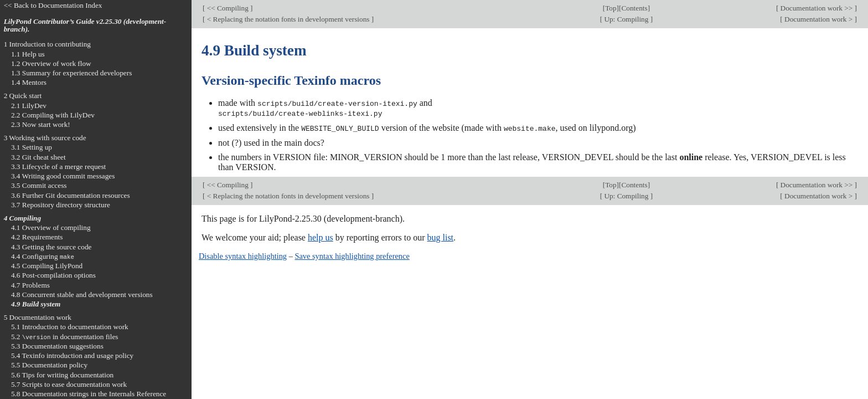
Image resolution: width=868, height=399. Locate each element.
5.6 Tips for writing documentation (62, 375)
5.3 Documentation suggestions (57, 346)
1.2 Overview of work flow (51, 63)
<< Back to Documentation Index (53, 5)
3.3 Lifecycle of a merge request (58, 167)
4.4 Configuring (43, 256)
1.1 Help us (28, 54)
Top (611, 8)
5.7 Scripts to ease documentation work (69, 384)
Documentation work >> (816, 8)
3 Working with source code (45, 138)
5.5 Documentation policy (49, 365)
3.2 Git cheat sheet (38, 157)
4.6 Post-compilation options (53, 275)
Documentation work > (819, 19)
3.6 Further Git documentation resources (71, 195)
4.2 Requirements (37, 237)
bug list (440, 236)
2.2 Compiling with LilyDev (53, 115)
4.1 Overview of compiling (51, 227)
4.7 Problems (30, 285)
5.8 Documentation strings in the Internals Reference (89, 394)
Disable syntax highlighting (243, 255)
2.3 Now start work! (41, 124)
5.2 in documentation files (65, 337)
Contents (634, 8)
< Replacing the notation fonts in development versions (288, 19)
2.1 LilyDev (29, 106)
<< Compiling (228, 8)
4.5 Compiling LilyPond (47, 266)
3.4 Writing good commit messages (63, 176)
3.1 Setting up (32, 147)
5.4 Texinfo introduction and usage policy (72, 355)
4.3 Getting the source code (51, 247)
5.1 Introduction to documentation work (70, 327)
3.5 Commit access (39, 185)
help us (321, 236)
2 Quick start (23, 96)
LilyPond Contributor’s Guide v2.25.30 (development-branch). (85, 25)
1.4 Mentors (29, 82)
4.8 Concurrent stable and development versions (82, 295)
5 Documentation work (38, 317)
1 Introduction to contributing (47, 44)
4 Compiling (22, 218)
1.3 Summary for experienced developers (71, 73)
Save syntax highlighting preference (352, 255)
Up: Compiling (626, 19)
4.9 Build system (36, 304)
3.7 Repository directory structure (61, 205)
